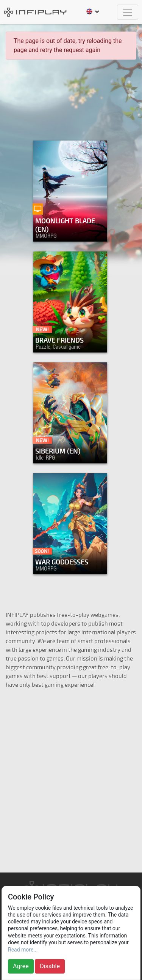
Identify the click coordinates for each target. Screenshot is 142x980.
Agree (21, 966)
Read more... (23, 950)
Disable (50, 966)
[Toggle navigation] (128, 12)
